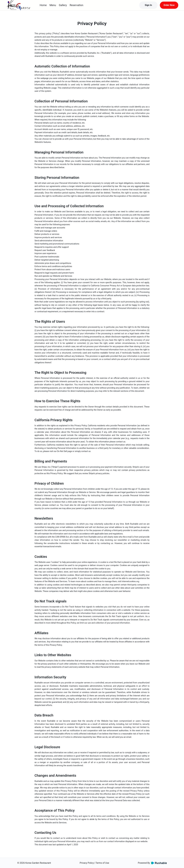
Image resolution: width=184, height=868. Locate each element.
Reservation (77, 5)
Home (43, 5)
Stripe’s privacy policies (99, 473)
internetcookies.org (131, 581)
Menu (53, 5)
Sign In (148, 5)
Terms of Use (102, 863)
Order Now (169, 5)
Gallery (63, 5)
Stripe (55, 467)
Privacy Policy (87, 863)
